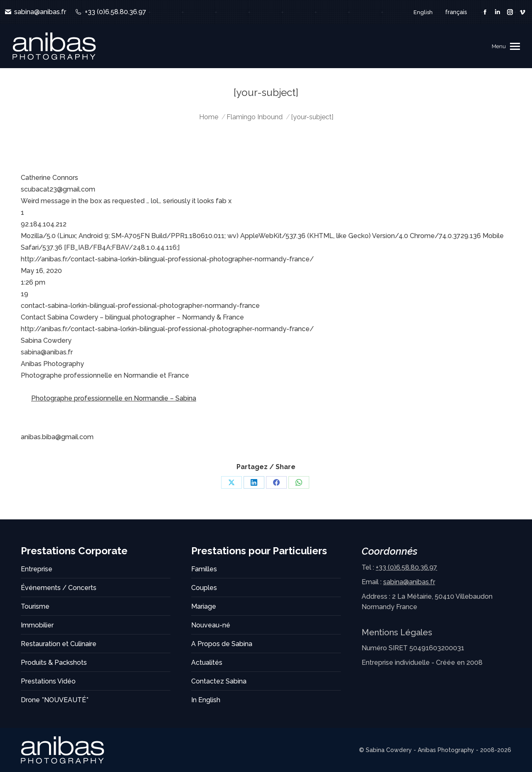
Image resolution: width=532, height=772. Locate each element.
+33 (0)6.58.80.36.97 (110, 12)
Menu (499, 46)
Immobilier (37, 625)
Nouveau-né (211, 625)
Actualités (207, 663)
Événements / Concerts (59, 588)
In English (206, 700)
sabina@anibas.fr (35, 12)
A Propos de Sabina (222, 644)
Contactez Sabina (219, 681)
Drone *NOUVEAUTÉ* (55, 700)
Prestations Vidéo (48, 681)
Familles (204, 569)
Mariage (204, 606)
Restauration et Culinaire (59, 644)
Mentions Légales (397, 632)
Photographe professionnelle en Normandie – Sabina (114, 398)
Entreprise (37, 569)
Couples (204, 588)
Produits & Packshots (54, 663)
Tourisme (35, 606)
